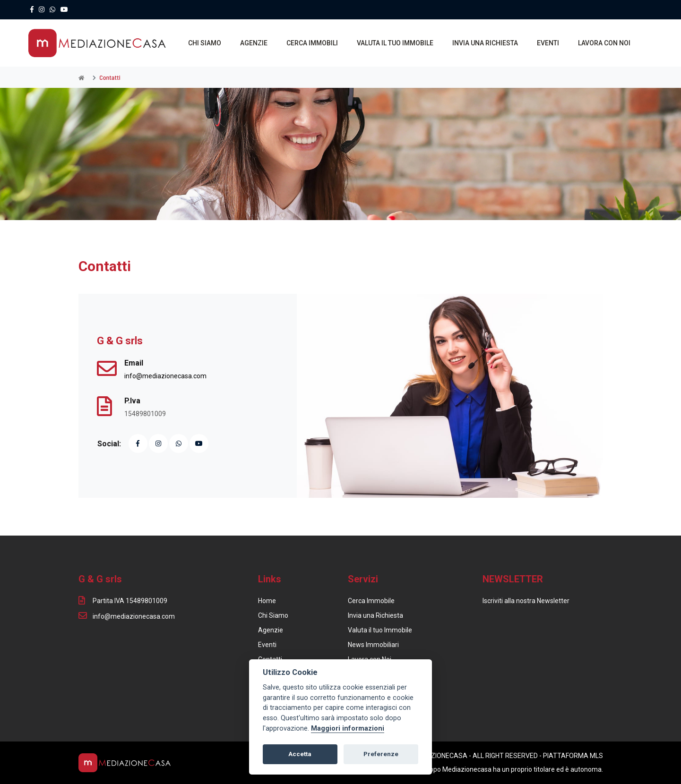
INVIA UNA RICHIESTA (485, 43)
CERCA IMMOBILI (312, 43)
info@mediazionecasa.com (165, 376)
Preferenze (381, 754)
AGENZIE (254, 43)
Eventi (267, 645)
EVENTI (548, 43)
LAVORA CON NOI (604, 43)
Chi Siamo (273, 615)
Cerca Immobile (371, 601)
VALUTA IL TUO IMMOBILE (395, 43)
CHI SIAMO (205, 43)
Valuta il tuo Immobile (380, 630)
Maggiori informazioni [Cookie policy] (348, 729)
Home (267, 601)
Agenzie (271, 630)
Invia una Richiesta (375, 615)
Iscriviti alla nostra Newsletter (526, 601)
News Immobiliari (373, 645)
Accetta (300, 754)
